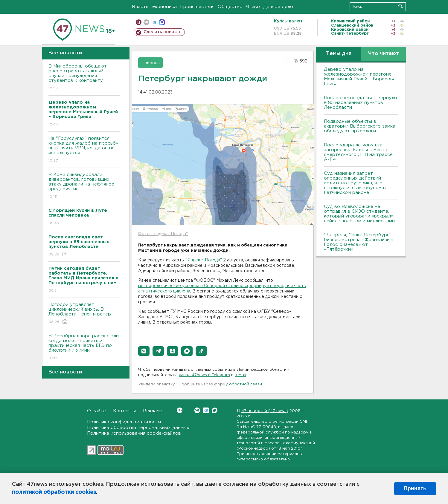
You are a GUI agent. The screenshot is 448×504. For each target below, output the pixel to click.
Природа (150, 63)
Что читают (384, 54)
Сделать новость (163, 32)
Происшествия (197, 7)
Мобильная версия (139, 22)
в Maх (240, 375)
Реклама (153, 411)
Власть (140, 7)
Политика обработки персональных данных (138, 428)
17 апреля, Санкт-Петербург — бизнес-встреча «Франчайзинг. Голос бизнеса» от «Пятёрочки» (360, 242)
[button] (144, 351)
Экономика (164, 7)
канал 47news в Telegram (204, 375)
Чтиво (253, 7)
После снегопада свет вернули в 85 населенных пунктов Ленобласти (360, 103)
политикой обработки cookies (54, 492)
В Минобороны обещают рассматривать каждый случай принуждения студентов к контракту (84, 78)
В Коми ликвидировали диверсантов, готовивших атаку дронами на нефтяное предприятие (84, 186)
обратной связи (246, 384)
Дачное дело (278, 7)
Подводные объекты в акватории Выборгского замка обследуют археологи (360, 126)
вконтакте (146, 22)
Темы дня (339, 54)
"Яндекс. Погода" (204, 260)
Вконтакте (180, 410)
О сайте (96, 411)
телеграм (154, 22)
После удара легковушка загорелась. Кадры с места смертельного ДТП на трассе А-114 (358, 152)
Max (215, 410)
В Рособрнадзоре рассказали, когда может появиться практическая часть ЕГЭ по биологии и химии (84, 347)
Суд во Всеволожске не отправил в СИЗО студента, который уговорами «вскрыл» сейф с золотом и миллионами (359, 214)
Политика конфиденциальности (124, 422)
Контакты (124, 411)
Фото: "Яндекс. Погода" (163, 234)
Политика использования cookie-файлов (134, 433)
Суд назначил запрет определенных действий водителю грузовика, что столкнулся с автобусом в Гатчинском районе (355, 183)
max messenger (162, 22)
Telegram (206, 410)
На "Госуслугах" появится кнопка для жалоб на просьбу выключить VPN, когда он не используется (84, 150)
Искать (401, 6)
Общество (230, 7)
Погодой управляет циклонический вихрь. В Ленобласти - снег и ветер (84, 314)
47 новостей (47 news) (265, 411)
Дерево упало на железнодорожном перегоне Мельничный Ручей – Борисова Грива (360, 77)
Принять (415, 488)
